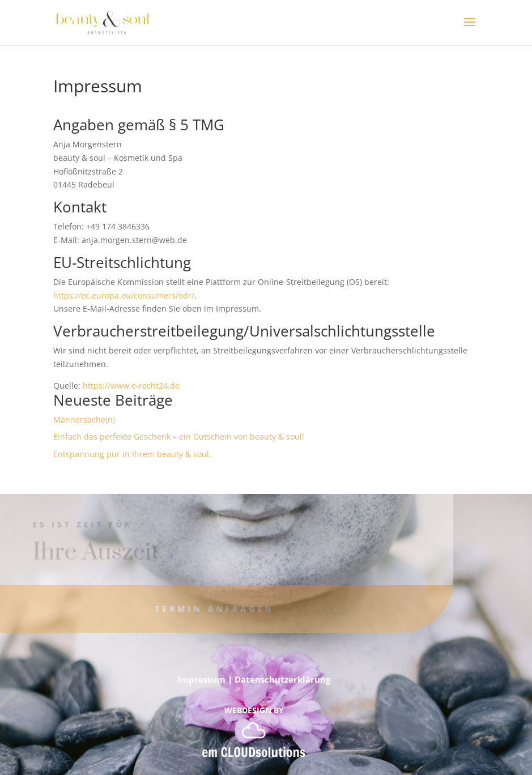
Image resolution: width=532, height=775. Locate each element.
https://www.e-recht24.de (131, 386)
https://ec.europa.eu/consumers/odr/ (124, 295)
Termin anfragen (202, 609)
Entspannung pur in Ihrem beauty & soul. (132, 454)
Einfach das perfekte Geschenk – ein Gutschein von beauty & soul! (179, 437)
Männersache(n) (84, 420)
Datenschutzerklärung (282, 679)
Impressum (201, 679)
